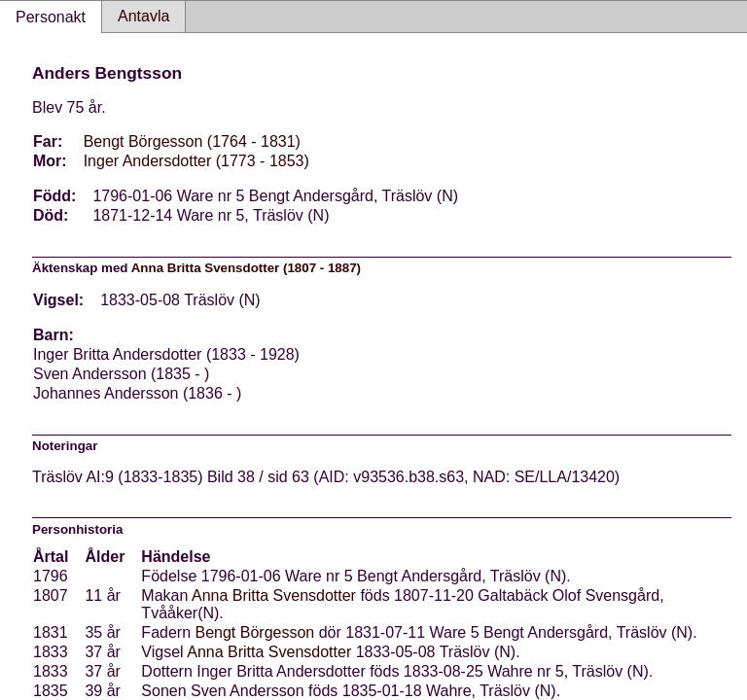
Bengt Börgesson (255, 632)
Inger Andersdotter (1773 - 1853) (196, 161)
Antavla (143, 16)
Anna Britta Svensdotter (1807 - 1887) (246, 268)
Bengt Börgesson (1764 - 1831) (192, 141)
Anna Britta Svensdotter (274, 595)
